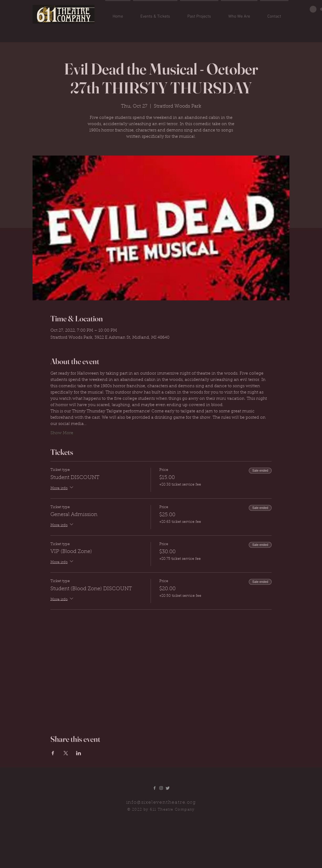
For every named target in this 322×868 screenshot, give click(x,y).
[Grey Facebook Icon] (155, 788)
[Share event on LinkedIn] (79, 753)
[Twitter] (168, 788)
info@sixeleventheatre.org (161, 803)
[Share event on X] (66, 753)
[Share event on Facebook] (53, 753)
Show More (62, 433)
